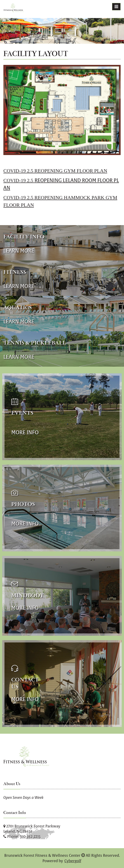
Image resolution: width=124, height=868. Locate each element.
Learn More (19, 251)
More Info (25, 432)
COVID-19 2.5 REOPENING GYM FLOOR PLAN (55, 171)
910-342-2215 (30, 836)
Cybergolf (73, 861)
